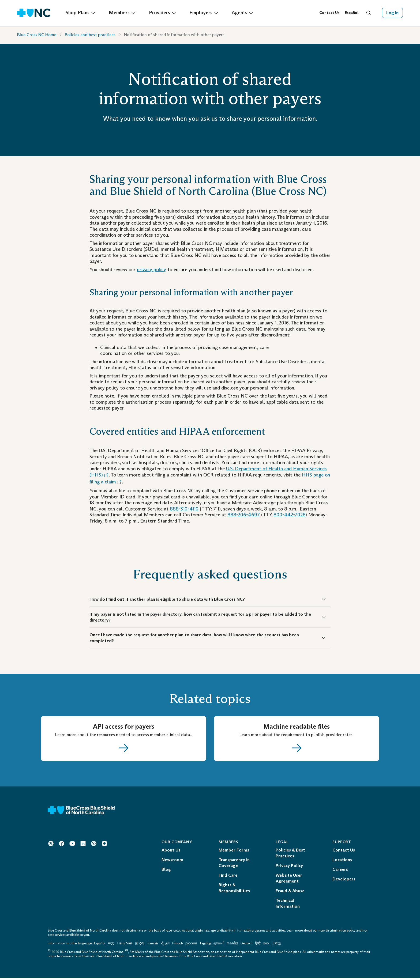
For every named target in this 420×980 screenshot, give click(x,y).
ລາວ (266, 945)
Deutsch (247, 945)
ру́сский (191, 945)
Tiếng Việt (124, 945)
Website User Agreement (289, 880)
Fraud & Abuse (290, 893)
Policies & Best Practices (290, 855)
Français (153, 945)
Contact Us (329, 13)
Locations (342, 862)
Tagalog (205, 945)
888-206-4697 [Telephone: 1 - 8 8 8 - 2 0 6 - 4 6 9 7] (244, 515)
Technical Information (288, 905)
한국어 (140, 945)
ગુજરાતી (219, 945)
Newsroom (172, 862)
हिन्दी (258, 945)
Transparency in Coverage (234, 865)
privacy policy (151, 270)
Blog (166, 871)
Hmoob (177, 945)
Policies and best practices (90, 35)
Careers (340, 871)
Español (100, 945)
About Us (171, 852)
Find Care (228, 877)
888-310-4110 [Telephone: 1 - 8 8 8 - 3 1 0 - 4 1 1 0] (184, 509)
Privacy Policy (289, 868)
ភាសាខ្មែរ (233, 945)
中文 (111, 945)
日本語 (276, 945)
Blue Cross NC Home (37, 35)
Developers (344, 881)
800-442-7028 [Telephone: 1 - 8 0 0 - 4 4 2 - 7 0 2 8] (289, 515)
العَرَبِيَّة (165, 945)
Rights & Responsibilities (234, 890)
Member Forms (234, 852)
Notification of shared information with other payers (174, 35)
